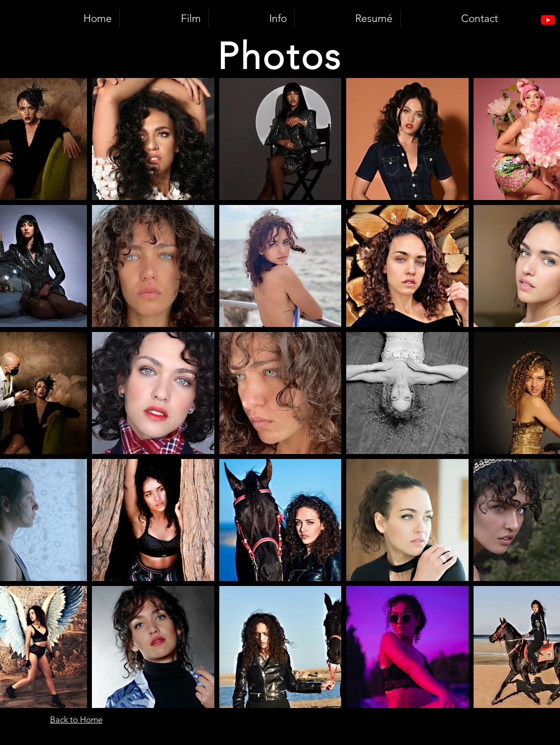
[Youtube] (548, 20)
